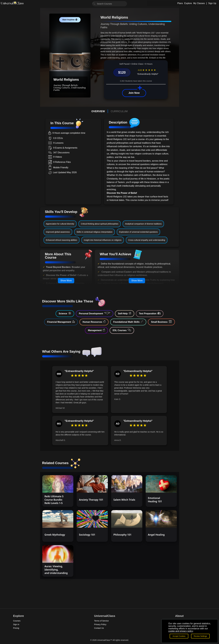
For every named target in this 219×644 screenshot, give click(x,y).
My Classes (199, 3)
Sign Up (212, 3)
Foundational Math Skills (128, 322)
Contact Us (99, 628)
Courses (17, 621)
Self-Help (125, 313)
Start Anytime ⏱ (70, 20)
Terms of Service (101, 621)
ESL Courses (122, 330)
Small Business (161, 322)
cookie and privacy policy (181, 631)
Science (65, 313)
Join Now (134, 93)
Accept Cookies (179, 636)
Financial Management (61, 322)
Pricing (16, 628)
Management (96, 330)
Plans (180, 3)
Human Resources (94, 322)
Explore (188, 3)
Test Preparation (150, 313)
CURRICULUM (119, 111)
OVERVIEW (98, 111)
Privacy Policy (100, 624)
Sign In (16, 624)
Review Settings (200, 636)
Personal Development (95, 313)
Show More (66, 281)
